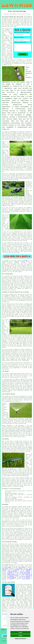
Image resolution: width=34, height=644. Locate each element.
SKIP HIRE (28, 570)
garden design (29, 575)
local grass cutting (17, 603)
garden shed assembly (25, 572)
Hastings (25, 260)
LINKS (20, 9)
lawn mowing (29, 268)
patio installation (26, 576)
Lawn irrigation (6, 396)
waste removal (8, 567)
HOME (17, 9)
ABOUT (23, 9)
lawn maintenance (11, 387)
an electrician (11, 579)
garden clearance (26, 579)
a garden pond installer (13, 575)
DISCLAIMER (30, 9)
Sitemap (3, 630)
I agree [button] (20, 632)
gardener (30, 584)
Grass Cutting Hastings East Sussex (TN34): (13, 16)
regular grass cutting (23, 604)
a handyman (10, 572)
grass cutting (5, 25)
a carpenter (27, 577)
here (16, 563)
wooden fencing (11, 574)
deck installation (12, 577)
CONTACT (26, 9)
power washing (22, 567)
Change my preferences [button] (20, 639)
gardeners (28, 571)
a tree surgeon (18, 569)
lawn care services (22, 601)
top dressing (18, 484)
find (6, 544)
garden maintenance (12, 571)
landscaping (11, 576)
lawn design (15, 211)
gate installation (26, 574)
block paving (5, 569)
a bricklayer (16, 570)
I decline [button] (20, 636)
